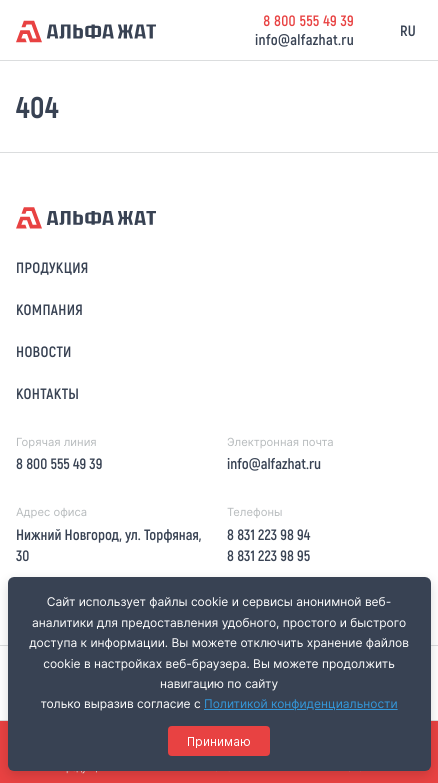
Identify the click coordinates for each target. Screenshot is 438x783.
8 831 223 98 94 (268, 534)
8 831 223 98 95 (268, 555)
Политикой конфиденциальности (301, 703)
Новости (44, 351)
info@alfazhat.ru (304, 39)
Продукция (52, 267)
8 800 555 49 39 (308, 20)
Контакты (47, 393)
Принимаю (219, 741)
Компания (49, 309)
